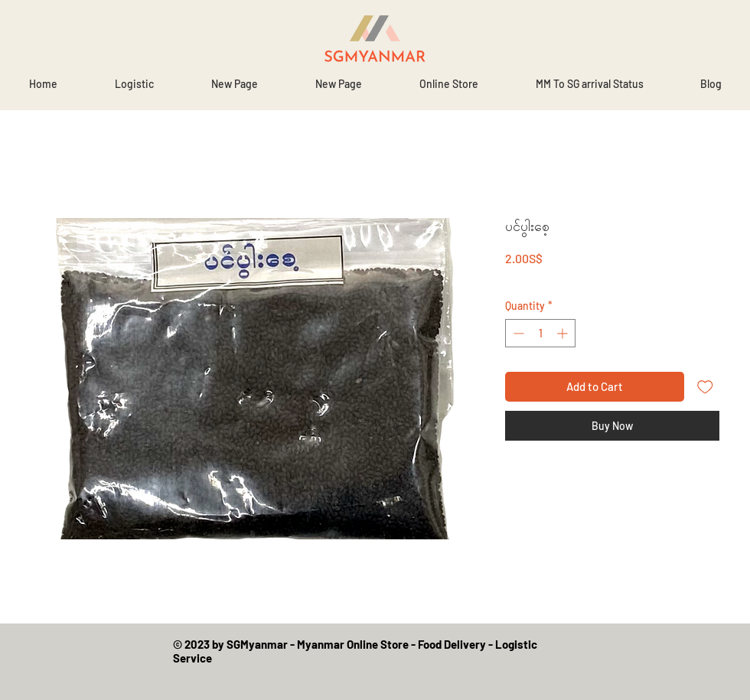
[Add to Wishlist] (705, 387)
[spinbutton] (540, 333)
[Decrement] (517, 333)
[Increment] (564, 333)
